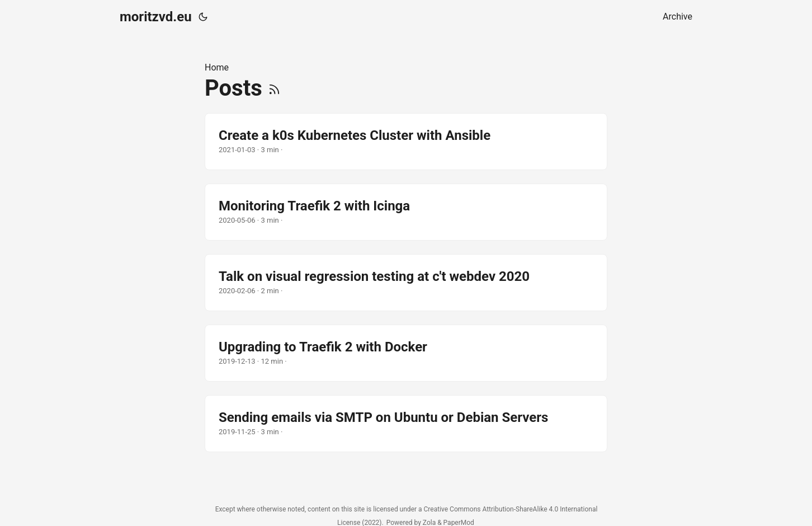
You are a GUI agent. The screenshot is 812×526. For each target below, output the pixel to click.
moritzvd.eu (156, 17)
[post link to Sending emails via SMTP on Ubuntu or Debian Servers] (406, 424)
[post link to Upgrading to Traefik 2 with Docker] (406, 353)
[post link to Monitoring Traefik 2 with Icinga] (406, 212)
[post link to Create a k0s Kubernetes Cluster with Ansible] (406, 142)
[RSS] (274, 88)
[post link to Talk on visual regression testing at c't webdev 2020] (406, 283)
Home (217, 67)
